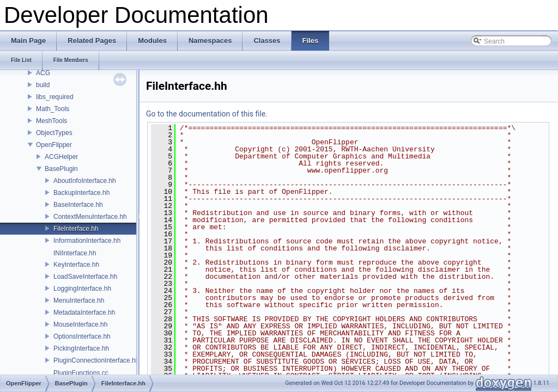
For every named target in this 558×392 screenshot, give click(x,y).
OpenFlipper (54, 145)
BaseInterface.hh (78, 205)
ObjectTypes (54, 133)
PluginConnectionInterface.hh (96, 360)
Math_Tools (53, 109)
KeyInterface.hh (76, 265)
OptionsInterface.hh (82, 336)
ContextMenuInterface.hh (90, 217)
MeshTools (51, 121)
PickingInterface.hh (81, 348)
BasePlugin (61, 169)
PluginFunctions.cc (81, 373)
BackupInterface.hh (81, 193)
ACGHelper (61, 157)
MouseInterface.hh (80, 324)
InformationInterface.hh (87, 241)
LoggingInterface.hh (82, 289)
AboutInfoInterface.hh (85, 181)
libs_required (55, 97)
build (43, 85)
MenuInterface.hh (79, 301)
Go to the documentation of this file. (207, 114)
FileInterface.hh (76, 229)
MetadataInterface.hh (84, 313)
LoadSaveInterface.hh (85, 277)
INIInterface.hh (75, 253)
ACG (43, 73)
